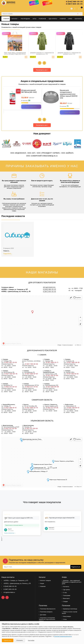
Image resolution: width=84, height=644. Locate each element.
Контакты (78, 19)
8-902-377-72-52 (31, 387)
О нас (64, 593)
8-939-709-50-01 (73, 408)
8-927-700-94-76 (11, 374)
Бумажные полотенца (70, 609)
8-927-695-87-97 (32, 374)
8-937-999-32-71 (52, 363)
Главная (6, 19)
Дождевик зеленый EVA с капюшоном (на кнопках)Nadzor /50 (42, 53)
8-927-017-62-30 (11, 429)
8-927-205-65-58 (52, 387)
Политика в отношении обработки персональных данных (47, 620)
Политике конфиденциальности (63, 636)
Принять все (8, 640)
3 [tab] (2, 540)
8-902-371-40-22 (11, 387)
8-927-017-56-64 (31, 429)
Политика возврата (46, 612)
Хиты (34, 19)
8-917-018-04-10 (73, 374)
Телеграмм (66, 596)
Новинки (42, 587)
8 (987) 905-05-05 (74, 4)
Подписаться (76, 567)
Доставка (42, 615)
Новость (6, 251)
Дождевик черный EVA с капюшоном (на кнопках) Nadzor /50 (69, 53)
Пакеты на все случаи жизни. (70, 613)
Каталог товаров (45, 581)
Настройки (31, 640)
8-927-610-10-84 (52, 376)
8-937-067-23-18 (11, 363)
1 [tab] (2, 538)
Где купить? (53, 19)
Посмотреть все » (42, 70)
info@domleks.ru (49, 287)
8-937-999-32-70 (32, 408)
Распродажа (25, 19)
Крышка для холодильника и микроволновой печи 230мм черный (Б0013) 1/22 (69, 94)
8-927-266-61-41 (10, 408)
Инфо (70, 19)
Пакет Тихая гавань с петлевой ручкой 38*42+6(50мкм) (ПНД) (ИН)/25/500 (15, 53)
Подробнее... (8, 254)
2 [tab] (2, 539)
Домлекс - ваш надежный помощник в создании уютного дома (72, 582)
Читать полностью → (10, 533)
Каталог (15, 19)
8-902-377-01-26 (52, 408)
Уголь (64, 619)
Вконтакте (66, 599)
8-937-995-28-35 (73, 363)
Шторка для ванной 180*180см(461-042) (30, 91)
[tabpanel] (22, 523)
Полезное (42, 19)
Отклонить (20, 640)
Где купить (66, 590)
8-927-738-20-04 (32, 364)
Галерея (62, 19)
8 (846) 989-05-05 (74, 2)
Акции (41, 584)
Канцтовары (66, 617)
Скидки (65, 602)
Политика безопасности (47, 609)
